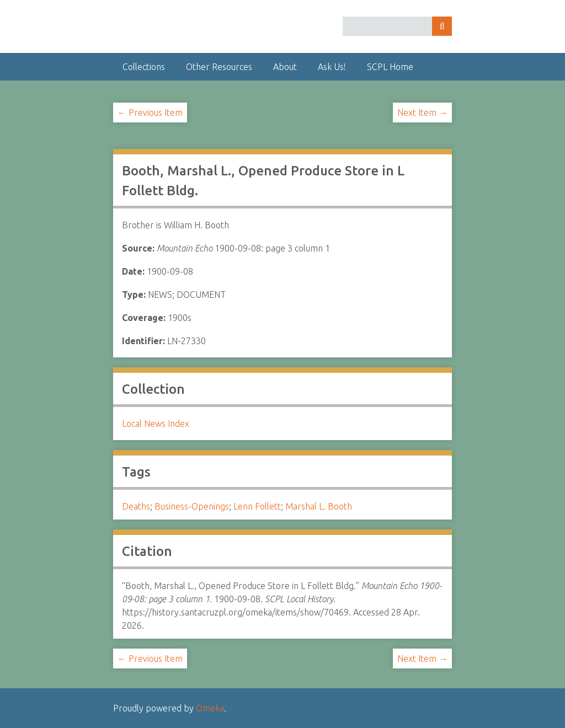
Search (442, 26)
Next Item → (422, 113)
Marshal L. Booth (319, 506)
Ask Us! (332, 67)
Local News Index (156, 424)
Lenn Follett (257, 506)
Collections (144, 67)
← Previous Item (150, 113)
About (285, 67)
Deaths (136, 506)
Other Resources (219, 67)
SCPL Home (390, 67)
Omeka (210, 708)
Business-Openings (192, 506)
